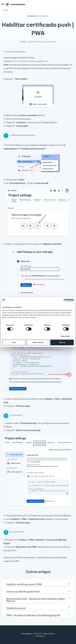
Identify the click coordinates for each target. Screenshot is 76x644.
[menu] (3, 4)
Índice (30, 42)
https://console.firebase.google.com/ (30, 61)
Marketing (38, 42)
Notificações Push (50, 42)
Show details (65, 336)
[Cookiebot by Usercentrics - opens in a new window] (65, 300)
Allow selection (38, 342)
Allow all (62, 342)
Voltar (5, 10)
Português (40, 636)
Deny (14, 342)
